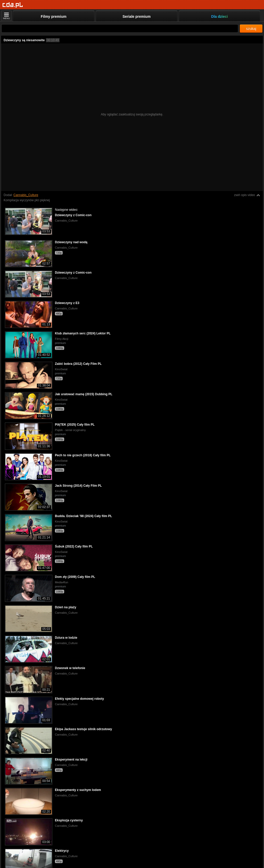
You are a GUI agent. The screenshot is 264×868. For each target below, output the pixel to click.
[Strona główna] (13, 5)
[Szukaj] (120, 28)
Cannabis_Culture (26, 195)
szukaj (251, 29)
